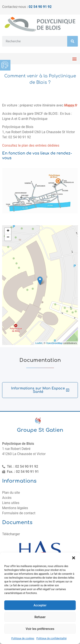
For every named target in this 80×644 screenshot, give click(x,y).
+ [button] (8, 231)
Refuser (40, 617)
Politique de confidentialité (51, 638)
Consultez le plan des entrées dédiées (31, 145)
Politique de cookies (23, 638)
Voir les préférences (40, 629)
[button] (74, 558)
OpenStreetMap (54, 343)
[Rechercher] (73, 41)
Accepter (40, 605)
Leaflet (39, 343)
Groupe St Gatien (40, 430)
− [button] (8, 237)
